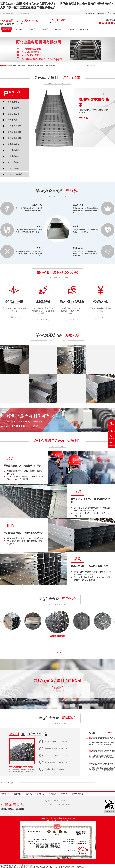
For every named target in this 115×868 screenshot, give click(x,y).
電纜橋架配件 (32, 66)
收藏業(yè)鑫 (90, 13)
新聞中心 (45, 29)
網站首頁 (7, 29)
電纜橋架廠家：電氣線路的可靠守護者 (55, 769)
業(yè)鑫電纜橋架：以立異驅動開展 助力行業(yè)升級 (55, 756)
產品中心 (32, 29)
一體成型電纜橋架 (15, 174)
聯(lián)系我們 (84, 32)
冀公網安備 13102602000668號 (59, 820)
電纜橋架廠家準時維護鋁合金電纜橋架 (102, 764)
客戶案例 (58, 29)
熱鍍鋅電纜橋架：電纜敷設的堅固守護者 (55, 762)
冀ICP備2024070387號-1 (67, 818)
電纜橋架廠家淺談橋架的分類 (102, 751)
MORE (65, 732)
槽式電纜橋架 (12, 66)
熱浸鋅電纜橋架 (14, 138)
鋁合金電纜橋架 (51, 66)
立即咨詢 (14, 317)
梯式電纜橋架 (13, 150)
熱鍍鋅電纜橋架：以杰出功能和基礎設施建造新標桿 (55, 749)
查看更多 (57, 652)
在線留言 (102, 13)
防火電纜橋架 (41, 66)
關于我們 (19, 29)
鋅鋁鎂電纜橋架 (14, 168)
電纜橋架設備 (13, 144)
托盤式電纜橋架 (14, 162)
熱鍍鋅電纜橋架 (14, 132)
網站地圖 (112, 13)
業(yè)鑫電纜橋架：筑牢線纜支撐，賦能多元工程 (55, 742)
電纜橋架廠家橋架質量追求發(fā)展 (102, 738)
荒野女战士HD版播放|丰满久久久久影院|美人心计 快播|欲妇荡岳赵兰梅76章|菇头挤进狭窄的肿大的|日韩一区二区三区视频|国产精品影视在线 (42, 867)
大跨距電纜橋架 (22, 66)
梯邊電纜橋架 (13, 156)
